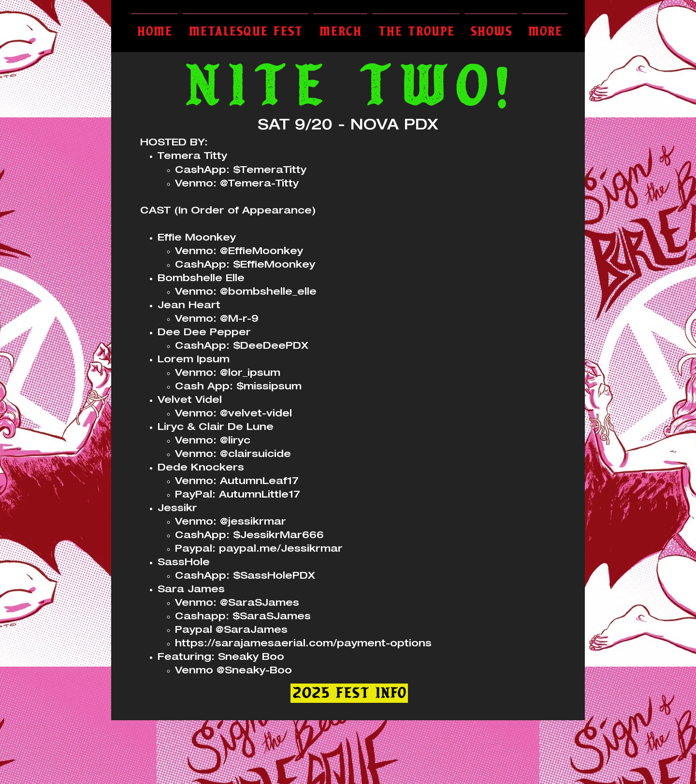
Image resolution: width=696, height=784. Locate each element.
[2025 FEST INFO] (349, 693)
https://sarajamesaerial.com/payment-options (303, 644)
